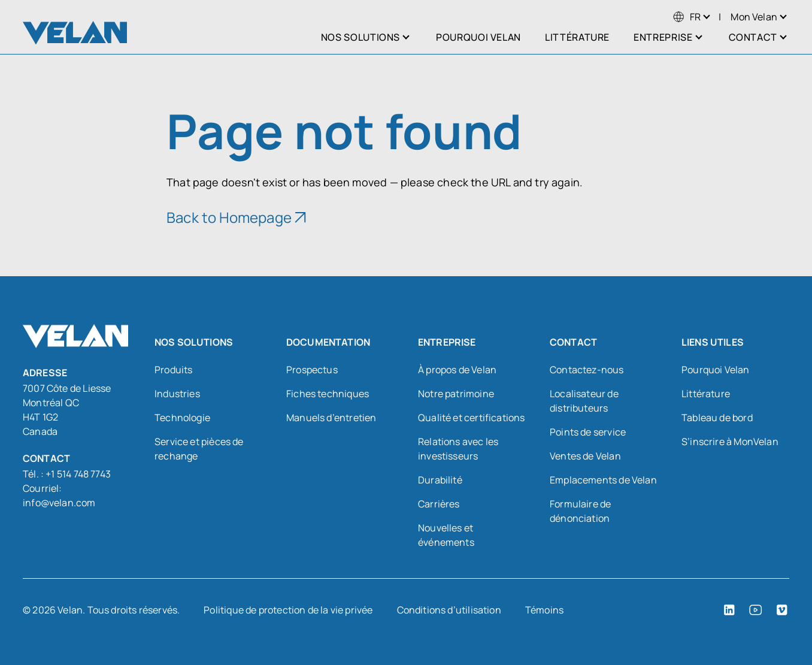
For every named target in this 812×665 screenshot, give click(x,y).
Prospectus (312, 370)
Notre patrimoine (456, 394)
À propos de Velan (457, 370)
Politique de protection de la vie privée (288, 610)
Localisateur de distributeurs (584, 401)
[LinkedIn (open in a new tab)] (729, 610)
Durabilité (440, 480)
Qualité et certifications (472, 418)
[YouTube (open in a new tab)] (756, 610)
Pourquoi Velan (716, 370)
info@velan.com (59, 503)
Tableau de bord (717, 418)
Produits (173, 370)
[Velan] (75, 33)
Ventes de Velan (585, 456)
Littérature (706, 394)
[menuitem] (687, 17)
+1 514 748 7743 (78, 474)
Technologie (182, 418)
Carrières (439, 504)
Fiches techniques (328, 394)
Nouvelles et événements (446, 535)
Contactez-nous (587, 370)
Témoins (544, 610)
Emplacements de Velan (603, 480)
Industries (177, 394)
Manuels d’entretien (331, 418)
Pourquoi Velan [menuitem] (478, 37)
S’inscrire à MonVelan (730, 442)
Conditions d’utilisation (449, 610)
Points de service (588, 432)
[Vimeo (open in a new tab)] (782, 610)
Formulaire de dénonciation (580, 511)
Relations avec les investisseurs (458, 449)
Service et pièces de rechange (199, 449)
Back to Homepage (229, 217)
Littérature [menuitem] (577, 37)
